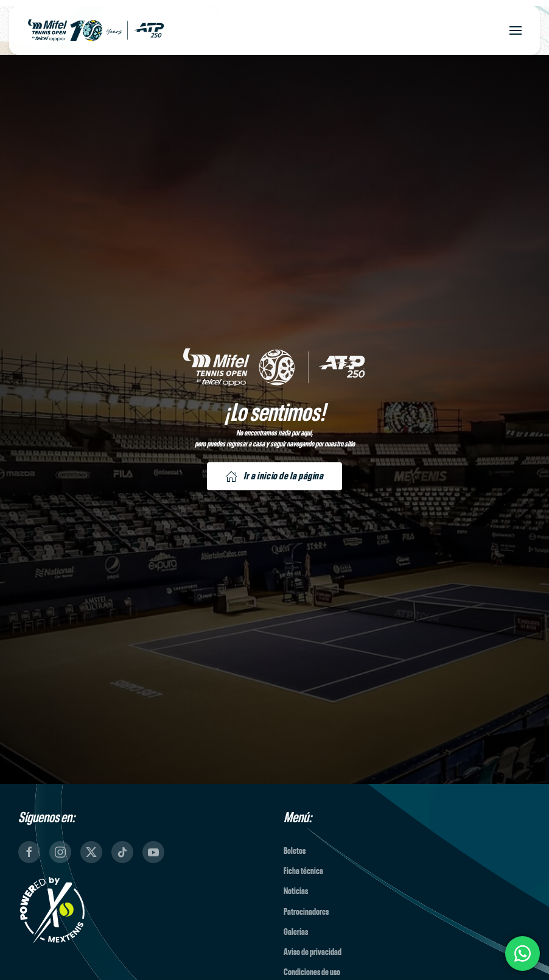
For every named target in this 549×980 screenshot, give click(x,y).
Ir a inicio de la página (274, 476)
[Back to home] (96, 30)
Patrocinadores (306, 912)
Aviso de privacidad (313, 952)
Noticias (296, 891)
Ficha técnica (303, 871)
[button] (516, 30)
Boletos (295, 851)
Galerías (296, 932)
